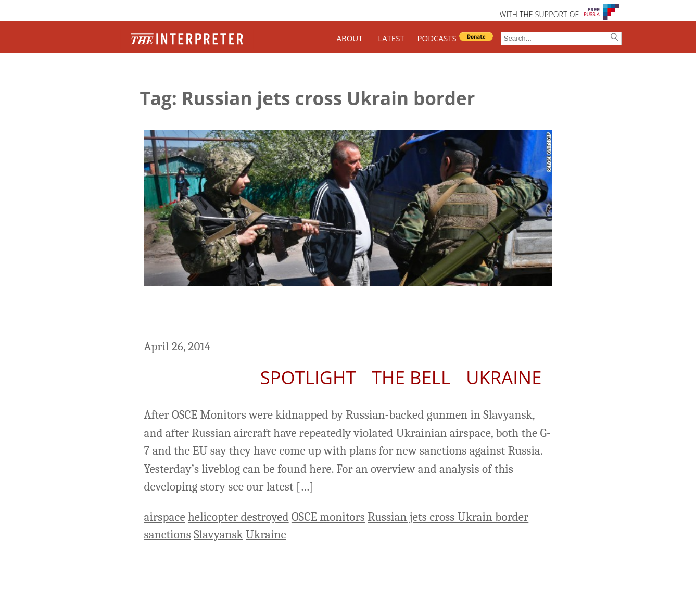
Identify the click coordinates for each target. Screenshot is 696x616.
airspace (165, 517)
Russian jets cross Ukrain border (448, 517)
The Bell (411, 377)
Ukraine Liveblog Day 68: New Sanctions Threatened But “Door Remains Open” (331, 315)
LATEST (391, 38)
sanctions (168, 535)
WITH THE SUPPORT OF (539, 14)
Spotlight (308, 377)
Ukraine (504, 377)
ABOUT (349, 38)
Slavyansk (218, 535)
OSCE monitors (328, 517)
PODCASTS (437, 38)
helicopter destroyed (238, 517)
